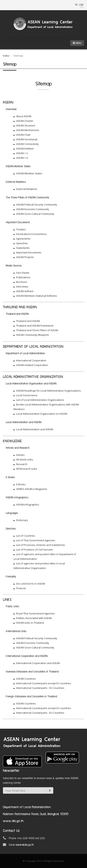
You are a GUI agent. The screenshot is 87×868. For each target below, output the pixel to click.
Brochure (20, 282)
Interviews (21, 287)
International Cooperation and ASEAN (37, 663)
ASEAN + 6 (21, 158)
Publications (22, 277)
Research (20, 464)
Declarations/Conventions (30, 234)
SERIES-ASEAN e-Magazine (30, 489)
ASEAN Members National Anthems (35, 296)
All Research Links (25, 469)
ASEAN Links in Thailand (29, 623)
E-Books (20, 484)
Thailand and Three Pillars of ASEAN (36, 330)
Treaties (20, 229)
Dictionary (21, 520)
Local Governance (25, 395)
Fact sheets (21, 273)
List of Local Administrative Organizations (39, 400)
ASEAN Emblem (24, 149)
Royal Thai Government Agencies (34, 613)
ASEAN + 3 (21, 153)
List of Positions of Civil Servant (33, 550)
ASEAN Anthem (23, 291)
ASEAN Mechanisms (26, 130)
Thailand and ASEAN (27, 321)
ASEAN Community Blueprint (31, 335)
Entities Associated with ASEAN (33, 618)
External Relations (25, 189)
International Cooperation (30, 360)
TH (77, 5)
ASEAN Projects (24, 257)
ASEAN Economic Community (31, 209)
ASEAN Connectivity (26, 144)
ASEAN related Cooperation (31, 365)
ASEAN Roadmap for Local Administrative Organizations (47, 391)
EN (82, 5)
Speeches (21, 243)
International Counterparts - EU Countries (39, 688)
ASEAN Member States (28, 173)
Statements (22, 248)
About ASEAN (22, 116)
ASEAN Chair (22, 135)
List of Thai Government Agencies (34, 540)
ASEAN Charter (23, 121)
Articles (19, 455)
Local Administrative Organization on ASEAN (40, 414)
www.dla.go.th (13, 821)
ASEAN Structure (24, 125)
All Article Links (23, 459)
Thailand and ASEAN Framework (33, 326)
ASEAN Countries (25, 679)
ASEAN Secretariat (25, 139)
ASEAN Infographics (26, 505)
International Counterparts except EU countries (42, 683)
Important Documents (27, 252)
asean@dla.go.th (25, 845)
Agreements (22, 239)
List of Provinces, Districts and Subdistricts (39, 545)
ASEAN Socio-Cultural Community (34, 214)
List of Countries (24, 536)
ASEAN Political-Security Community (35, 205)
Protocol (20, 588)
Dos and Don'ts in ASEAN (29, 584)
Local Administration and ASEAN (33, 429)
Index (6, 56)
